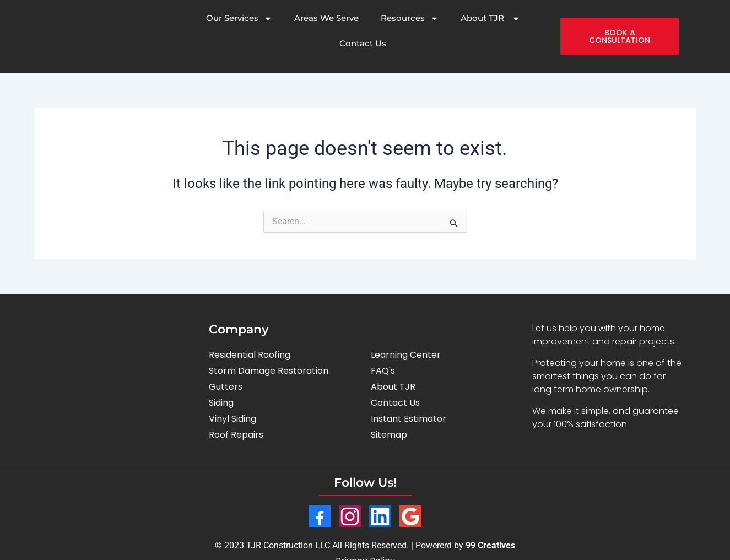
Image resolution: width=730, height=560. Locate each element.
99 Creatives (490, 545)
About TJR (490, 18)
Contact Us (363, 43)
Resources (410, 18)
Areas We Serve (326, 18)
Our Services (239, 18)
